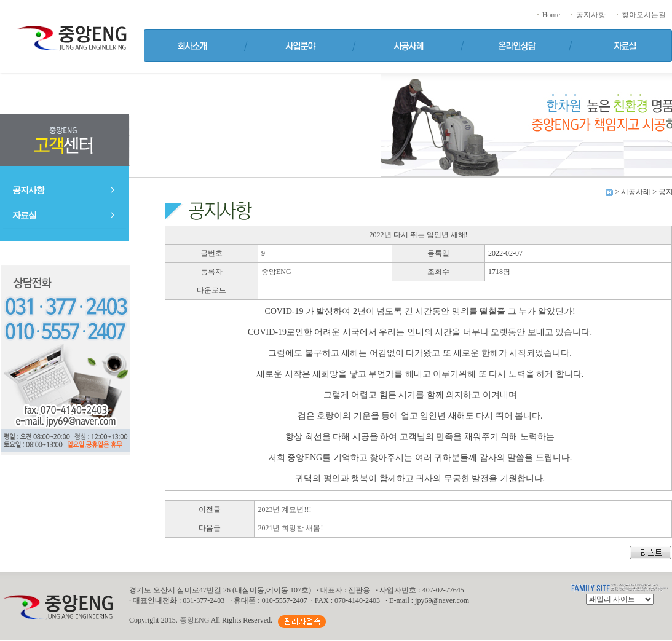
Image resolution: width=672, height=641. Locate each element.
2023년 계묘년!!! (284, 509)
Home (548, 15)
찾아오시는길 (640, 15)
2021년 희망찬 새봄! (290, 528)
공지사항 (587, 15)
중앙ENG (195, 620)
